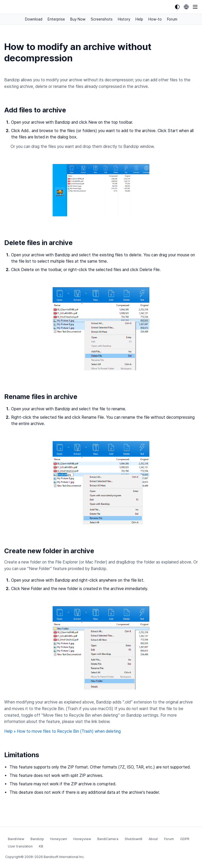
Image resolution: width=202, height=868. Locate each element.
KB (41, 846)
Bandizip (37, 839)
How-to (155, 19)
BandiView (16, 839)
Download (34, 19)
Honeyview (82, 839)
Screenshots (102, 19)
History (124, 19)
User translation (20, 846)
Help (139, 19)
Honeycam (59, 839)
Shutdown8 (133, 839)
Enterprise (56, 19)
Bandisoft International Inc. (64, 857)
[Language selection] (186, 7)
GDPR (185, 839)
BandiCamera (108, 839)
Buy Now (78, 19)
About (153, 839)
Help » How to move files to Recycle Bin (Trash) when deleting (62, 731)
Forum (172, 19)
